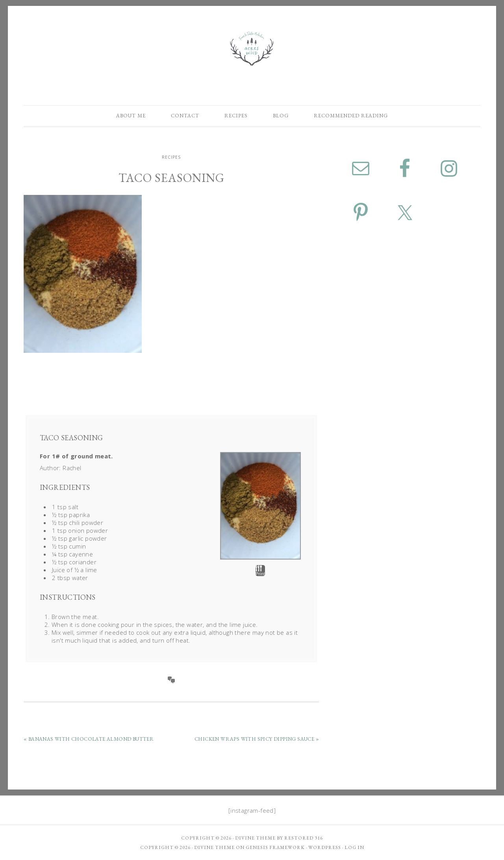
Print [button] (260, 571)
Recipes (171, 157)
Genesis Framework (275, 847)
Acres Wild (252, 48)
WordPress (325, 847)
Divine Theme (214, 847)
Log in (354, 847)
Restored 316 (304, 838)
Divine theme (255, 838)
